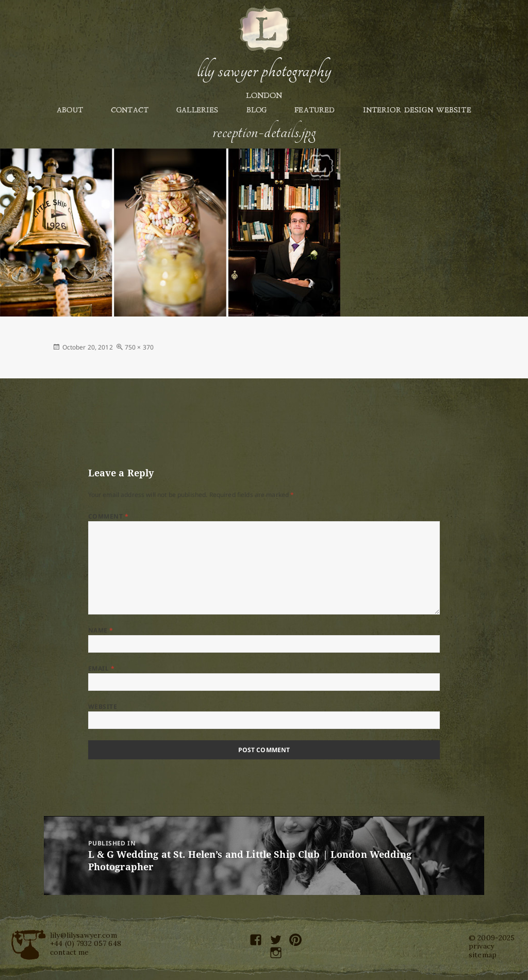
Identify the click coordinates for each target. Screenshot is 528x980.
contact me (69, 952)
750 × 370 (139, 347)
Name (101, 630)
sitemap (483, 955)
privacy (481, 946)
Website (103, 707)
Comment (108, 516)
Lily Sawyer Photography (264, 71)
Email (101, 668)
